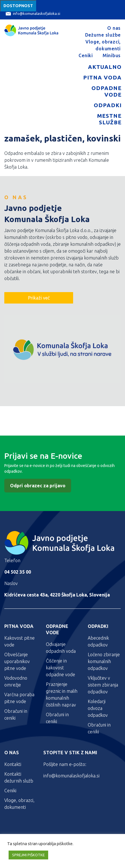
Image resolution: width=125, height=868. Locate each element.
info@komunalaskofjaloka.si (33, 14)
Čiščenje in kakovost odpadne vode (60, 668)
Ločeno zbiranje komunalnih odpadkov (104, 661)
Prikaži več (39, 298)
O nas (114, 28)
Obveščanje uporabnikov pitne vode (17, 661)
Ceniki (86, 55)
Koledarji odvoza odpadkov (98, 708)
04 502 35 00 (18, 572)
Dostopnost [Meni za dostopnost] (18, 6)
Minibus (112, 55)
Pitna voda (102, 77)
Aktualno (105, 67)
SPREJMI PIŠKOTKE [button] (28, 855)
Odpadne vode (107, 91)
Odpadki (108, 105)
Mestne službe (109, 119)
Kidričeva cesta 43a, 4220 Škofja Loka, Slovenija (57, 595)
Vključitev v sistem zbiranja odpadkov (103, 685)
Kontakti (13, 764)
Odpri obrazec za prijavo (38, 486)
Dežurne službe (103, 35)
